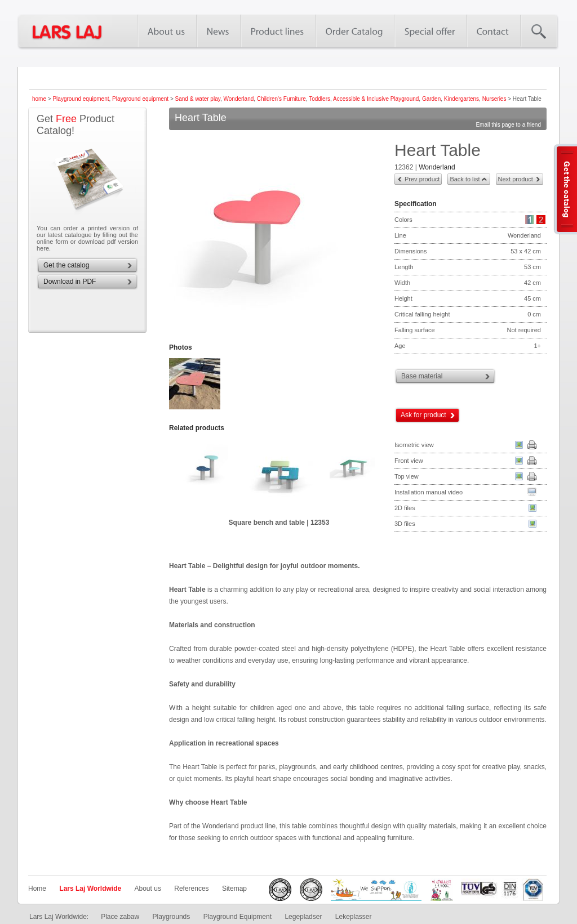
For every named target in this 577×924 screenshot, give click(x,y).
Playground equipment (81, 99)
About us (148, 889)
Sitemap (234, 889)
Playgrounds (172, 917)
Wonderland (239, 99)
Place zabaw (120, 917)
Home (37, 889)
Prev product (422, 179)
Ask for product (423, 415)
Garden (431, 99)
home (39, 99)
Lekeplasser (354, 917)
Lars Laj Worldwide (90, 889)
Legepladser (303, 917)
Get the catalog (66, 265)
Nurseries (494, 99)
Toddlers (319, 99)
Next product (516, 179)
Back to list (465, 179)
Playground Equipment (238, 917)
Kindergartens (461, 99)
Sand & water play (198, 99)
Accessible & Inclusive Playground (376, 99)
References (191, 889)
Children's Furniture (281, 99)
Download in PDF (70, 282)
